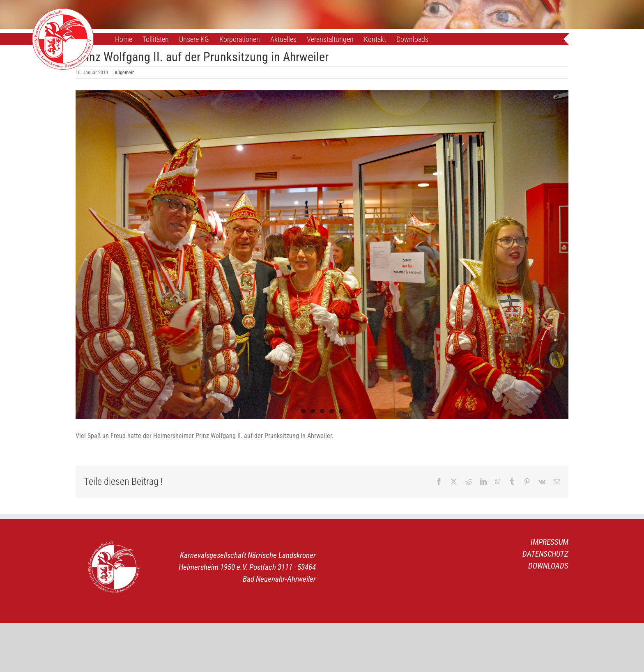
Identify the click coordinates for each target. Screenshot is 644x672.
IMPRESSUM (550, 542)
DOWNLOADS (548, 566)
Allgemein (125, 73)
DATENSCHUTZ (545, 554)
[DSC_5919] (322, 255)
